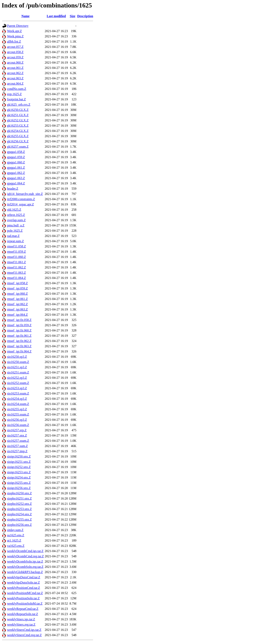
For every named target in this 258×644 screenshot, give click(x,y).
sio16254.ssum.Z (18, 404)
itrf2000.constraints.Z (21, 199)
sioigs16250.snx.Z (19, 456)
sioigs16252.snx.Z (19, 467)
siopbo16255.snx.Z (19, 519)
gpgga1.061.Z (16, 168)
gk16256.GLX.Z (18, 141)
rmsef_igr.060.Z (17, 294)
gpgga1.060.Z (16, 162)
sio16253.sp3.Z (17, 388)
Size (73, 16)
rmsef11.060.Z (17, 257)
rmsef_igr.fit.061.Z (19, 336)
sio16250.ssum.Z (18, 362)
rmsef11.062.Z (17, 267)
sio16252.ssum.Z (18, 383)
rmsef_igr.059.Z (17, 288)
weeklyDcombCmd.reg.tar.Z (25, 556)
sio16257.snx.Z (17, 435)
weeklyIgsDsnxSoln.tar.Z (23, 582)
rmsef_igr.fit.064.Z (19, 351)
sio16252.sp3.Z (17, 378)
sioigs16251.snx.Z (19, 462)
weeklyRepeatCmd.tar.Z (23, 609)
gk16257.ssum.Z (18, 147)
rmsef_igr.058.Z (17, 283)
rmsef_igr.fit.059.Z (19, 325)
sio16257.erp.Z (17, 430)
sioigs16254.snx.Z (19, 477)
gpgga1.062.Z (16, 173)
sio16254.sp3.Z (17, 399)
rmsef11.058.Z (17, 246)
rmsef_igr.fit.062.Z (19, 341)
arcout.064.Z (15, 84)
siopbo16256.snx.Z (19, 525)
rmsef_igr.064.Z (17, 315)
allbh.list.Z (14, 42)
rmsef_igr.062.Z (17, 304)
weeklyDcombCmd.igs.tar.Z (25, 551)
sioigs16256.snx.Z (19, 488)
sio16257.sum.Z (17, 446)
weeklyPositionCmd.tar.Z (24, 588)
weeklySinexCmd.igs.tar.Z (24, 630)
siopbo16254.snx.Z (19, 514)
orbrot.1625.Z (16, 215)
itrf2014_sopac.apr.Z (20, 204)
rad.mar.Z (13, 236)
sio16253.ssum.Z (18, 393)
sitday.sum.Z (15, 530)
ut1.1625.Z (14, 540)
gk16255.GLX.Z (18, 136)
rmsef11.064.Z (17, 278)
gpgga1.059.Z (16, 157)
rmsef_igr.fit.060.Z (19, 330)
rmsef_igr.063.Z (17, 309)
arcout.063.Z (15, 78)
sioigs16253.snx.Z (19, 472)
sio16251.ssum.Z (18, 372)
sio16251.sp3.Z (17, 367)
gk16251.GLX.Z (18, 115)
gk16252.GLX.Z (18, 120)
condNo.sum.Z (17, 89)
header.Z (13, 189)
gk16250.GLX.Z (18, 110)
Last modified (56, 16)
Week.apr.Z (14, 31)
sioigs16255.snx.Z (19, 483)
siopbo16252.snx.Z (19, 504)
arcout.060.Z (15, 63)
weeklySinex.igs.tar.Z (21, 619)
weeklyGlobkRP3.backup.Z (25, 572)
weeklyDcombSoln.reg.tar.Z (25, 567)
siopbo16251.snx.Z (19, 498)
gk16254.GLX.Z (18, 131)
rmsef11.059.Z (17, 252)
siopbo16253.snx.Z (19, 509)
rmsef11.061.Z (17, 262)
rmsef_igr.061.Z (17, 299)
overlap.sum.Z (16, 220)
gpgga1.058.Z (16, 152)
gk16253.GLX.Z (18, 126)
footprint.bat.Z (16, 99)
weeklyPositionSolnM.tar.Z (25, 603)
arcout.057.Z (15, 47)
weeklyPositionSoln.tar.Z (23, 598)
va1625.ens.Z (16, 546)
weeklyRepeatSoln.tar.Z (23, 614)
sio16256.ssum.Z (18, 425)
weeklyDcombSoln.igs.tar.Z (25, 561)
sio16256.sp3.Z (17, 420)
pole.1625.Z (15, 231)
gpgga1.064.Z (16, 183)
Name (25, 16)
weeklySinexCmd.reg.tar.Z (24, 635)
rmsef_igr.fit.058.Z (19, 320)
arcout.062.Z (15, 73)
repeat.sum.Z (16, 241)
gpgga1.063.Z (16, 178)
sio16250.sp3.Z (17, 357)
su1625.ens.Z (16, 535)
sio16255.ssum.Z (18, 414)
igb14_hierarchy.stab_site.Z (25, 194)
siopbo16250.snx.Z (19, 493)
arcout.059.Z (15, 57)
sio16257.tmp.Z (17, 451)
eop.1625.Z (14, 94)
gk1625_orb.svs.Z (19, 105)
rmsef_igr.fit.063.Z (19, 346)
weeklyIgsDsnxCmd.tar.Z (24, 577)
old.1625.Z (14, 210)
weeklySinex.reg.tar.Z (21, 625)
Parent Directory (18, 26)
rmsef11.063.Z (17, 273)
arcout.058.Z (15, 52)
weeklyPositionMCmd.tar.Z (25, 593)
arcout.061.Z (15, 68)
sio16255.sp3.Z (17, 409)
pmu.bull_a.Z (16, 225)
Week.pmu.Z (15, 36)
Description (85, 16)
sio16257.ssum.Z (18, 441)
